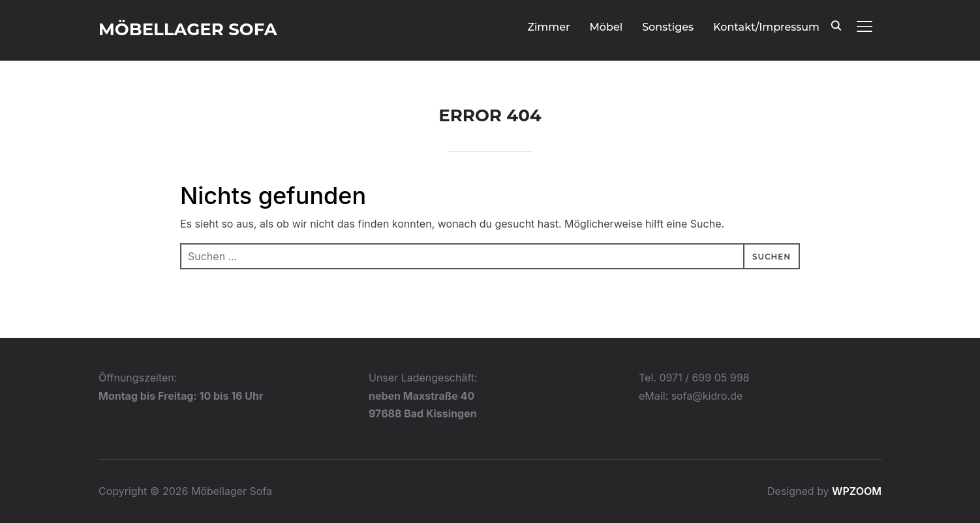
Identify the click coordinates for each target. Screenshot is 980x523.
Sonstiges (668, 27)
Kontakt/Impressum (766, 27)
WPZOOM (857, 491)
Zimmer (548, 27)
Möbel (606, 27)
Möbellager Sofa (188, 29)
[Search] (836, 25)
